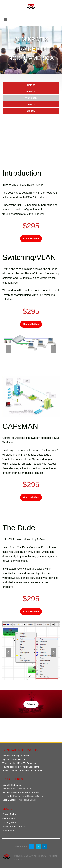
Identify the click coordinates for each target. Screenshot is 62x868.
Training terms (9, 822)
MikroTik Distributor (12, 785)
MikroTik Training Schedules (16, 756)
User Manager (9, 800)
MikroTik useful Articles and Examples (21, 792)
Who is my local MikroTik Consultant (20, 763)
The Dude (7, 796)
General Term (9, 818)
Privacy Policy (9, 814)
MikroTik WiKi (9, 789)
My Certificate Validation (14, 759)
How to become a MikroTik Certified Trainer (23, 770)
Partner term (8, 831)
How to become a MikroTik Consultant (21, 767)
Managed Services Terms (15, 826)
